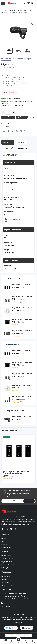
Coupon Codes (7, 548)
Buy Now (22, 117)
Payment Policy (7, 562)
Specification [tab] (8, 142)
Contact (4, 545)
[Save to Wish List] (34, 117)
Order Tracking (7, 585)
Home (4, 538)
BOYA (8, 127)
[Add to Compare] (30, 117)
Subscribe (29, 501)
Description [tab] (22, 142)
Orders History (6, 582)
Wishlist (4, 579)
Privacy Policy (6, 556)
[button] (28, 3)
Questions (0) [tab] (8, 148)
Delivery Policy (6, 568)
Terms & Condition (8, 559)
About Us (5, 541)
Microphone (23, 11)
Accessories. (11, 11)
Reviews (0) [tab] (23, 148)
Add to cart (8, 117)
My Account (6, 576)
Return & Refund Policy (9, 565)
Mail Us (7, 603)
